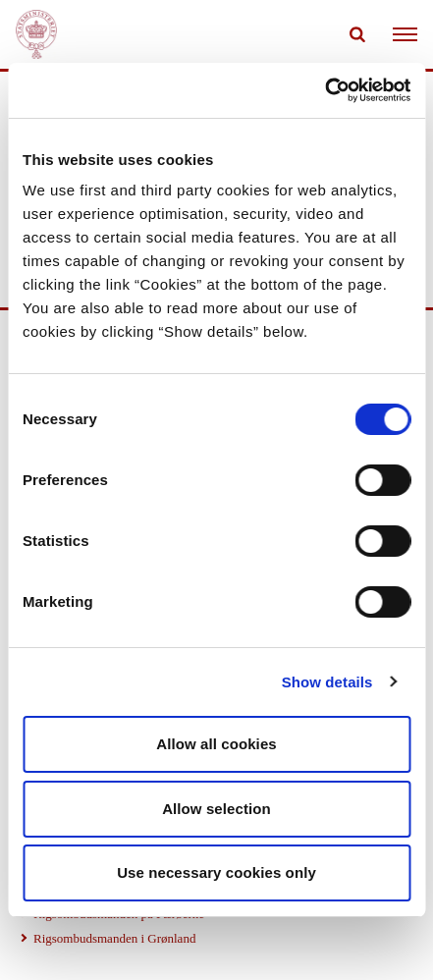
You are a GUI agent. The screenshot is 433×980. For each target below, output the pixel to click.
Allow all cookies (216, 744)
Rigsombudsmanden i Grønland (114, 938)
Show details (327, 682)
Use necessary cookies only (216, 872)
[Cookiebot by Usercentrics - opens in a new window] (325, 90)
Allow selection (216, 809)
